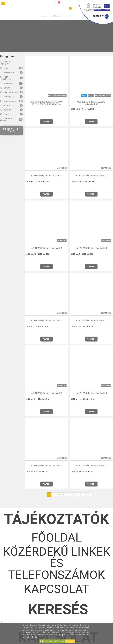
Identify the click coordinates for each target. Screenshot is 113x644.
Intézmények (11, 101)
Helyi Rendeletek (11, 78)
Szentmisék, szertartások (46, 176)
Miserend (11, 83)
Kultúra (11, 105)
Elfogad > (70, 641)
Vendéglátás (11, 97)
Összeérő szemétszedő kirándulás (91, 103)
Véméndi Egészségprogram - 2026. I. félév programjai (46, 103)
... (83, 494)
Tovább (46, 122)
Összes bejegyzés (5, 63)
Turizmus (11, 110)
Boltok (11, 88)
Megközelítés (56, 13)
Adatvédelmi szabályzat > (52, 641)
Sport (11, 114)
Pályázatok (11, 72)
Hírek (11, 68)
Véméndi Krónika (11, 120)
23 (88, 494)
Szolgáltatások (11, 92)
